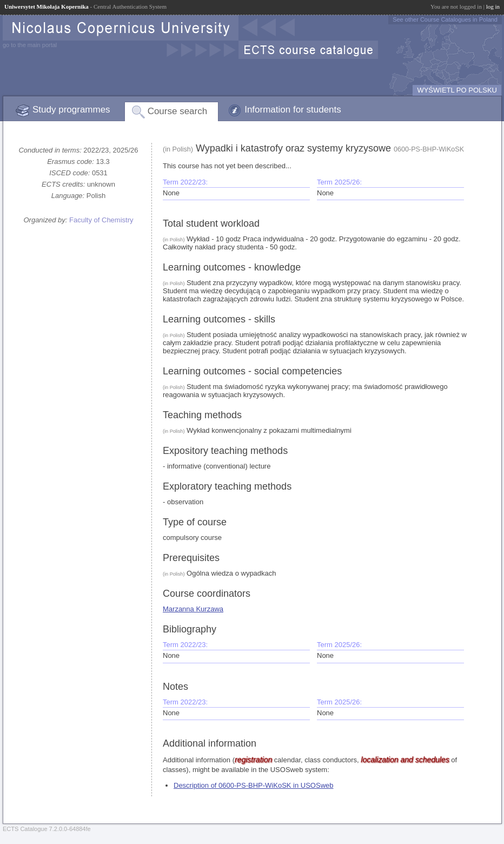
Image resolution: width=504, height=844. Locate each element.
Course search (178, 111)
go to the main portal (30, 45)
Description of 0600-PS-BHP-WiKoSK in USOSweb (254, 785)
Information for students (293, 110)
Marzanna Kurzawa (193, 609)
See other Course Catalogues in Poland (445, 19)
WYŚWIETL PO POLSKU (457, 90)
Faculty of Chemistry (101, 220)
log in (493, 6)
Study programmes (71, 110)
